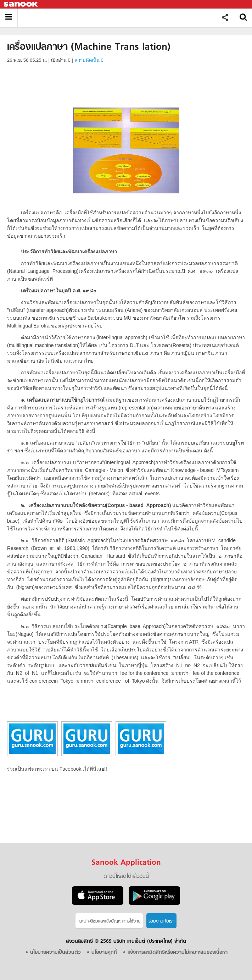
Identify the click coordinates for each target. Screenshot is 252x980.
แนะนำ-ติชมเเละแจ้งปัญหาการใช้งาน (109, 921)
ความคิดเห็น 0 (89, 60)
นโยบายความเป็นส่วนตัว (55, 953)
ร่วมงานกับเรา (161, 921)
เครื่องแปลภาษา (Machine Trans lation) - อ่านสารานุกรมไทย (119, 18)
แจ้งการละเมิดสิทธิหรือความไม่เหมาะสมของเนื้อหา (178, 953)
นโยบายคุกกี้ (104, 953)
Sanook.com (21, 4)
